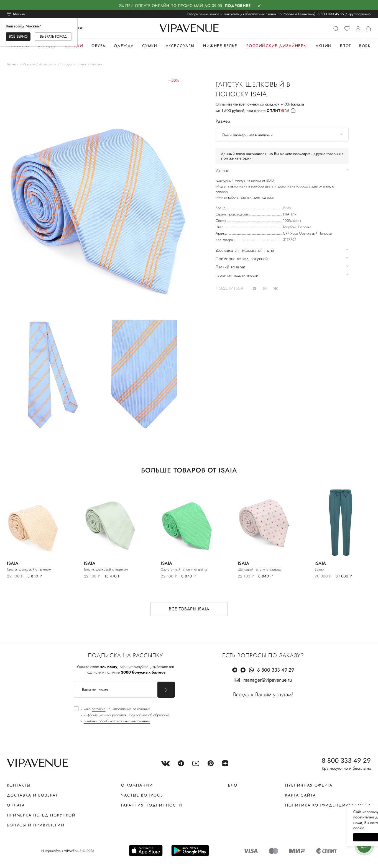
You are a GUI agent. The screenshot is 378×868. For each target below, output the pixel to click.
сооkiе (269, 828)
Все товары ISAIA (189, 609)
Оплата (16, 805)
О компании (137, 785)
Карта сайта (301, 795)
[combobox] (282, 135)
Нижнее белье (220, 46)
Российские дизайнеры (277, 46)
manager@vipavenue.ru (268, 680)
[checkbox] (122, 715)
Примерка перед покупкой (41, 815)
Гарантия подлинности (152, 805)
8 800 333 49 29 (331, 14)
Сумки (150, 46)
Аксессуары (180, 46)
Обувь (99, 46)
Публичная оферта (309, 785)
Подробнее (238, 6)
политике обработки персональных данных (117, 721)
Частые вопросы (143, 795)
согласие (99, 709)
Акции (324, 46)
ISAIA (287, 208)
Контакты (19, 785)
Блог (346, 46)
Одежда (124, 46)
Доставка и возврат (32, 795)
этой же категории (236, 158)
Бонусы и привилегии (36, 825)
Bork (365, 46)
